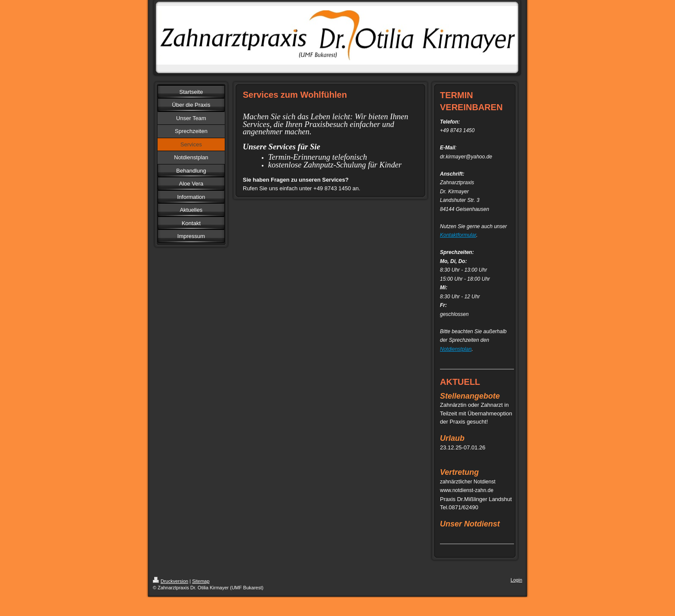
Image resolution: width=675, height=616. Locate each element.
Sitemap (201, 581)
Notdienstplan (456, 349)
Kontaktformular (458, 235)
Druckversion (170, 581)
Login (516, 580)
